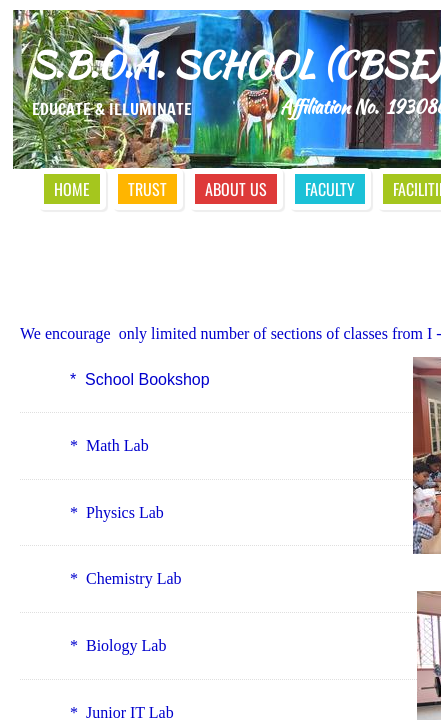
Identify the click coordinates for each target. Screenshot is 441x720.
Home (72, 189)
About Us (236, 189)
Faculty (330, 189)
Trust (147, 189)
